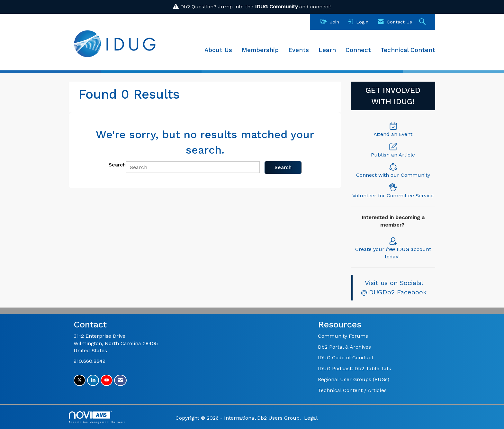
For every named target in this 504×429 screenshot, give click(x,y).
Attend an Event (393, 134)
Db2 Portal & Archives (344, 347)
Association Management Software (97, 417)
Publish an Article (393, 155)
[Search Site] (423, 22)
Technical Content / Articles (352, 390)
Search (117, 165)
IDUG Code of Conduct (346, 357)
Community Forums (343, 336)
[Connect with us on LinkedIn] (93, 380)
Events (299, 50)
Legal (311, 418)
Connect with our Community (393, 175)
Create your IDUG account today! (393, 248)
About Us (218, 50)
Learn (327, 50)
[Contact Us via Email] (120, 380)
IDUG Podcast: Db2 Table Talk (355, 368)
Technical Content (408, 50)
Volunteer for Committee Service (393, 196)
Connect (358, 50)
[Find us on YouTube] (107, 380)
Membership (260, 50)
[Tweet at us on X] (80, 380)
